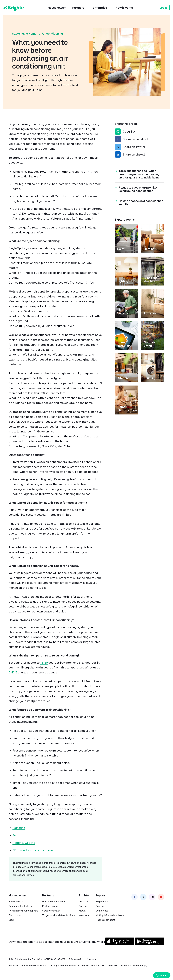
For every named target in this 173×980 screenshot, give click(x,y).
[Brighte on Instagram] (152, 897)
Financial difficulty (106, 920)
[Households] (57, 8)
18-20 (44, 663)
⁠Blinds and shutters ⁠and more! (33, 850)
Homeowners (18, 895)
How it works (16, 901)
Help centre (102, 901)
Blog (11, 920)
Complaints (102, 911)
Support (101, 895)
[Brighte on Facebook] (134, 897)
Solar (16, 835)
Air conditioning (52, 34)
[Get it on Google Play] (150, 944)
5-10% (13, 672)
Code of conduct (51, 911)
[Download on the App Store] (120, 944)
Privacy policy (76, 959)
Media (82, 911)
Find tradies (15, 915)
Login (163, 8)
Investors (84, 915)
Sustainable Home (24, 34)
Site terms (92, 959)
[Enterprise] (101, 8)
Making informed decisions (110, 915)
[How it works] (124, 8)
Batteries (19, 828)
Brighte (84, 895)
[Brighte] (14, 8)
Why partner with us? (54, 901)
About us (84, 901)
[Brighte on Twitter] (143, 897)
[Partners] (79, 8)
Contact (100, 906)
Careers (83, 906)
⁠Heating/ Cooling (24, 843)
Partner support (51, 906)
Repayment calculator (21, 906)
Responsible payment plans (23, 911)
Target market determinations (58, 915)
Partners (48, 895)
